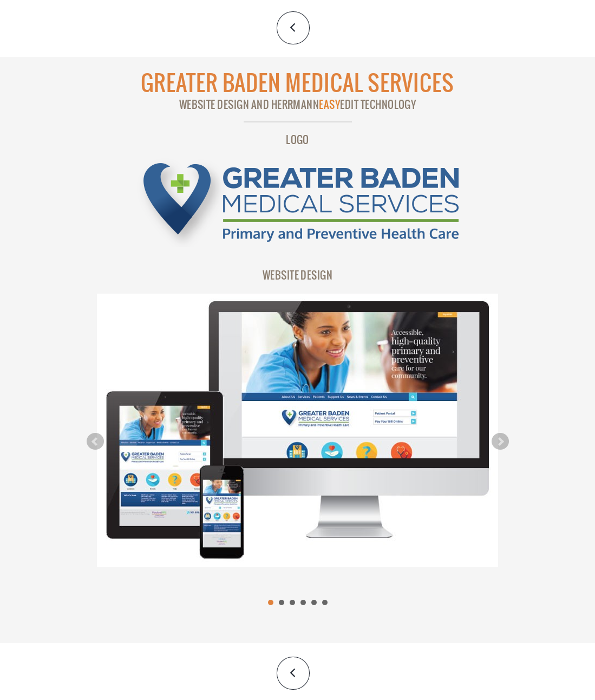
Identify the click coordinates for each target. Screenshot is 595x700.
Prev (95, 442)
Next (500, 442)
